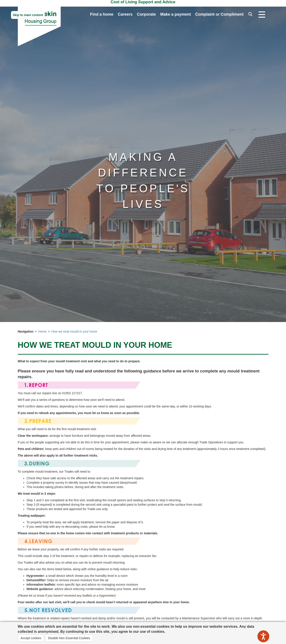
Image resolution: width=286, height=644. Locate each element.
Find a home (102, 14)
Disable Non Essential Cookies (69, 638)
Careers (125, 14)
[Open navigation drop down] (262, 15)
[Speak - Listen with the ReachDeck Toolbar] (263, 636)
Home (42, 331)
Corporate (146, 14)
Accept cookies (31, 638)
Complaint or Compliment (219, 14)
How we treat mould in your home (74, 331)
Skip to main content (28, 15)
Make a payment (176, 14)
